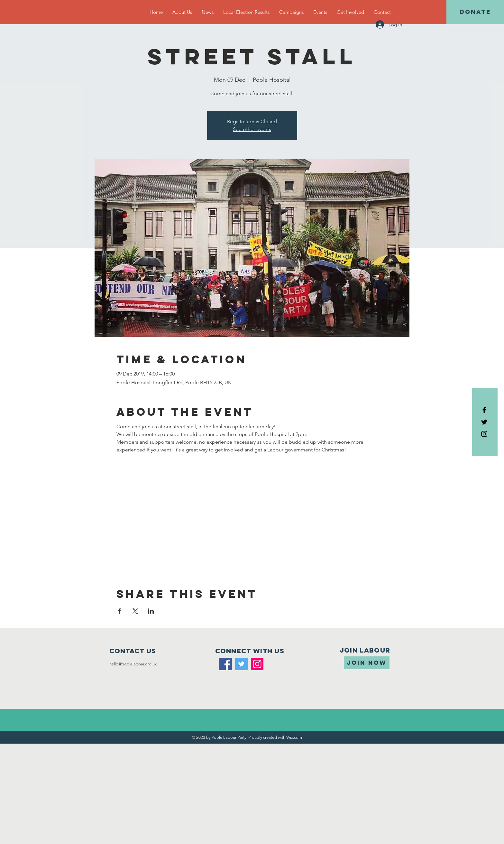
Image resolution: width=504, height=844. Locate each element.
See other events (252, 129)
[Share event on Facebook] (119, 611)
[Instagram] (257, 664)
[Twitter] (241, 664)
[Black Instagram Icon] (484, 434)
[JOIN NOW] (367, 663)
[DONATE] (475, 12)
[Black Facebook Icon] (484, 410)
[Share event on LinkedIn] (151, 611)
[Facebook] (226, 664)
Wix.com (294, 737)
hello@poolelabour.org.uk (133, 664)
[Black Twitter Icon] (484, 422)
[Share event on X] (135, 611)
